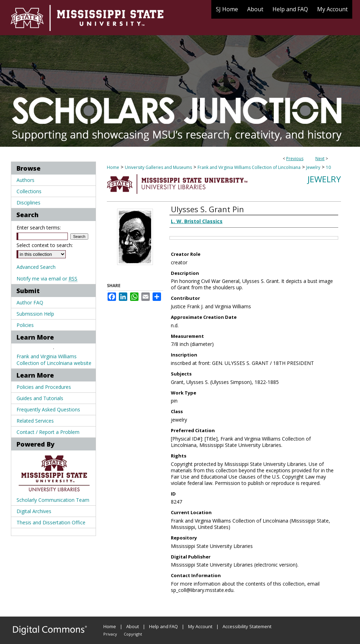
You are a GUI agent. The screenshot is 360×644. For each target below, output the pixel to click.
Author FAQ (30, 302)
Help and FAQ (163, 626)
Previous (295, 159)
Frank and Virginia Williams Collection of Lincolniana (249, 167)
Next (320, 159)
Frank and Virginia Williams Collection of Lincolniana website (54, 360)
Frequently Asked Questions (48, 409)
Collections (29, 191)
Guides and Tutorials (40, 398)
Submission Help (35, 314)
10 (328, 167)
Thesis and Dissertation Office (51, 522)
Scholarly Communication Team (53, 500)
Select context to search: (45, 245)
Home (113, 167)
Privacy (110, 634)
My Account (200, 626)
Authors (25, 180)
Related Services (35, 421)
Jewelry (313, 167)
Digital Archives (34, 511)
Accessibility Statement (247, 626)
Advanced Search (36, 267)
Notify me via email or (47, 279)
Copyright (133, 634)
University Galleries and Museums (158, 167)
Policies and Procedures (44, 387)
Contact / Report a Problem (48, 432)
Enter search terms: (39, 228)
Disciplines (28, 203)
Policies (25, 325)
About (133, 626)
